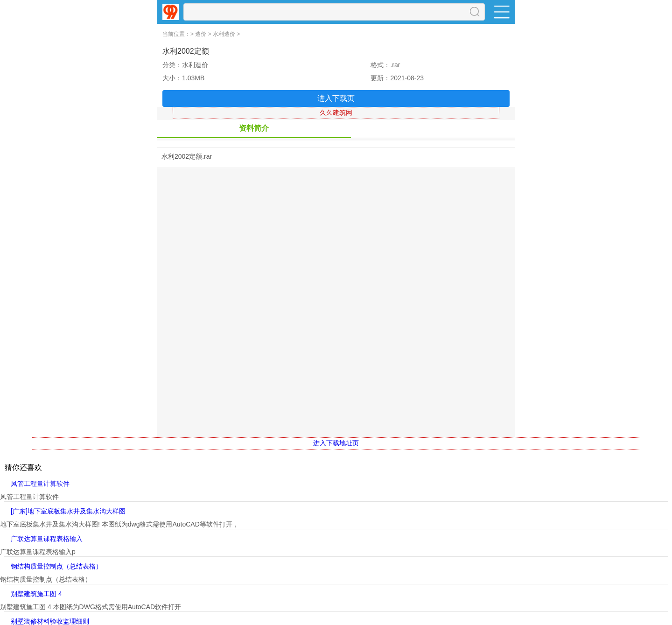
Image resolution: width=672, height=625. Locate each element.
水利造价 (224, 34)
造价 (201, 34)
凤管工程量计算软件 (40, 484)
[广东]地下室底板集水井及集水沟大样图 (68, 511)
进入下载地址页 (336, 443)
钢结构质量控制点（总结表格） (56, 566)
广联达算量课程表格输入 (47, 539)
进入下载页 (336, 98)
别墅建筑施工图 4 (36, 594)
